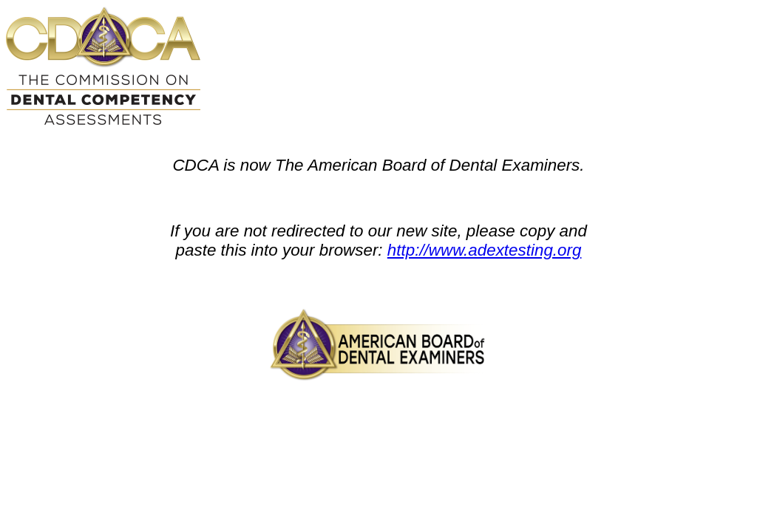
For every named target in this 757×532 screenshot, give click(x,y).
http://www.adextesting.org (485, 250)
